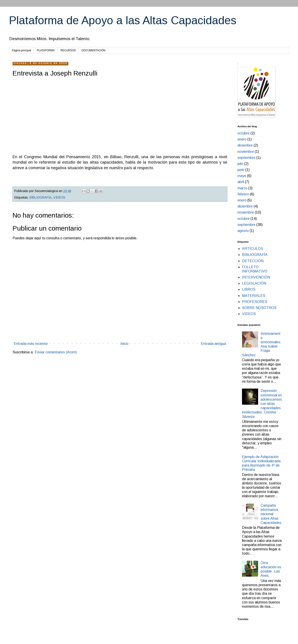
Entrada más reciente (31, 344)
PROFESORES (255, 302)
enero (242, 139)
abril (241, 182)
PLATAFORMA (46, 50)
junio (241, 170)
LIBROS (249, 289)
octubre (244, 133)
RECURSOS (68, 50)
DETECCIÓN (253, 261)
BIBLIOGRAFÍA (41, 197)
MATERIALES (254, 296)
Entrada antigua (213, 344)
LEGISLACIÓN (254, 283)
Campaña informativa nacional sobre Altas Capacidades (271, 514)
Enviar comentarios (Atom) (56, 352)
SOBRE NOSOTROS (259, 308)
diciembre (245, 145)
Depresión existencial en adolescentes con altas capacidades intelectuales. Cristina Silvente (262, 404)
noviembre (246, 152)
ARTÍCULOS (253, 249)
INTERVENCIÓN (256, 277)
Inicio (124, 344)
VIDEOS (59, 197)
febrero (243, 194)
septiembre (246, 158)
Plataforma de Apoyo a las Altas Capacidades (123, 20)
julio (240, 164)
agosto (243, 231)
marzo (242, 188)
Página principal (21, 50)
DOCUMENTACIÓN (93, 50)
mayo (242, 176)
